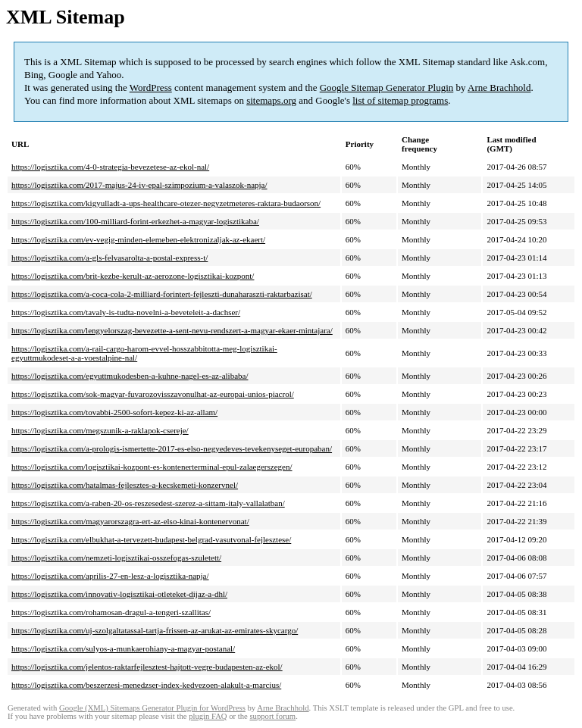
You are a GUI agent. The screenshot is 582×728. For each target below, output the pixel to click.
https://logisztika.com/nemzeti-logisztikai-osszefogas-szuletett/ (116, 558)
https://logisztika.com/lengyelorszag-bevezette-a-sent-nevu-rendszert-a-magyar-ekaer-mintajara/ (172, 330)
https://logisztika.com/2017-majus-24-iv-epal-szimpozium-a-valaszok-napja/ (139, 185)
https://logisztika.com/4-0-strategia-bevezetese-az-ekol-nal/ (110, 167)
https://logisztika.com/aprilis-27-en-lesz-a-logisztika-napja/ (110, 576)
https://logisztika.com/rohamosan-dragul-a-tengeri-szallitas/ (111, 612)
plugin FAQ (208, 716)
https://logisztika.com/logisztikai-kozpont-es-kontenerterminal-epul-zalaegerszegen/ (152, 467)
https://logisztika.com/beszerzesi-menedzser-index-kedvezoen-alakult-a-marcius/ (146, 685)
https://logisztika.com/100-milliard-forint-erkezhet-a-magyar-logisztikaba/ (135, 221)
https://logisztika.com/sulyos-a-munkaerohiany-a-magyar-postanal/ (123, 648)
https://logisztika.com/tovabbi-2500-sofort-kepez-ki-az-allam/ (114, 412)
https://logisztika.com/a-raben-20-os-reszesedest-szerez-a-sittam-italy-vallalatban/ (148, 503)
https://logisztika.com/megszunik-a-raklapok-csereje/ (100, 430)
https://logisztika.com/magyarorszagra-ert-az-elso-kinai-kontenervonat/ (130, 521)
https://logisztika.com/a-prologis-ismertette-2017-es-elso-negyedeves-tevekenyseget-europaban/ (172, 448)
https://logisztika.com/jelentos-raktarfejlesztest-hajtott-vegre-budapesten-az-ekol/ (147, 667)
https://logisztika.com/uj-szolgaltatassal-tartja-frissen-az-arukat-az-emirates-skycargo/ (155, 630)
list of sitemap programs (400, 100)
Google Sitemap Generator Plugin (387, 87)
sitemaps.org (271, 100)
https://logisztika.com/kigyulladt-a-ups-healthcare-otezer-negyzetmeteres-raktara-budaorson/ (166, 203)
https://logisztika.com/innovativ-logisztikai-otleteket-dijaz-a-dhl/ (119, 594)
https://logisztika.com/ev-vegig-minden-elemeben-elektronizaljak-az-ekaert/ (138, 239)
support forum (272, 716)
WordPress (151, 87)
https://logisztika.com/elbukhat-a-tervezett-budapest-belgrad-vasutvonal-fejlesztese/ (151, 539)
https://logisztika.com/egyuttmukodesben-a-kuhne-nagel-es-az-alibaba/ (130, 376)
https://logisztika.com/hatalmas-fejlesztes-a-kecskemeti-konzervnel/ (125, 485)
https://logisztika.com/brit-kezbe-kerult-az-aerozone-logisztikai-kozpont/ (133, 276)
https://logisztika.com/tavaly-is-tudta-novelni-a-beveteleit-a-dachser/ (126, 312)
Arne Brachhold (499, 87)
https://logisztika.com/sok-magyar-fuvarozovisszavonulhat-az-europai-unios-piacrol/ (153, 394)
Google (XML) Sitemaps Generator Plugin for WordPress (152, 708)
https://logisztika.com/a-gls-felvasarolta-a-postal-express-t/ (110, 258)
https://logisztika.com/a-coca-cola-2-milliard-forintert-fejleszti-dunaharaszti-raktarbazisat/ (162, 294)
